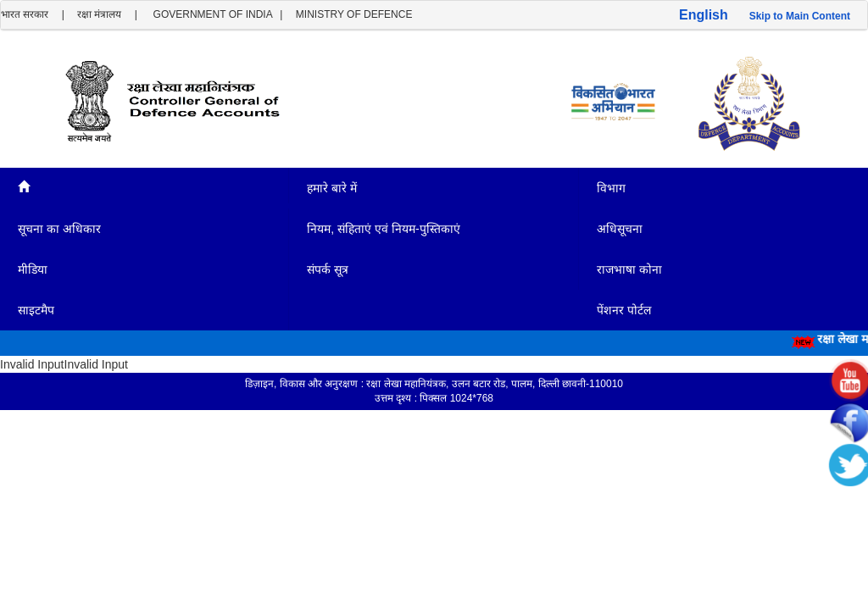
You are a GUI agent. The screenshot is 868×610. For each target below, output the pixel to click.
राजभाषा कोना (629, 269)
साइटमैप (36, 310)
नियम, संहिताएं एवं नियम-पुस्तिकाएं (383, 229)
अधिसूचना (621, 229)
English (704, 15)
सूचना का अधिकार (61, 229)
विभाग (613, 188)
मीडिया (33, 269)
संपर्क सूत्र (329, 269)
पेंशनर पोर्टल (624, 310)
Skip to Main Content (800, 16)
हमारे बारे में (332, 188)
